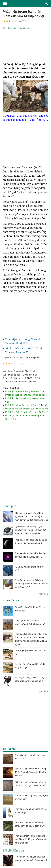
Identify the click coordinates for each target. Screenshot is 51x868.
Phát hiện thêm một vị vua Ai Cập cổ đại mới (26, 405)
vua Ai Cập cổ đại (11, 375)
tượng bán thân (29, 375)
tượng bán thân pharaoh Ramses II (20, 381)
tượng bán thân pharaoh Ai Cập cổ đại (21, 378)
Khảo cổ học (23, 28)
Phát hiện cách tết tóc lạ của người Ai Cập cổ (27, 412)
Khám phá (11, 28)
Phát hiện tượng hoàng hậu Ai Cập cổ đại (25, 395)
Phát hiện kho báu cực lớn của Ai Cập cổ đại (26, 408)
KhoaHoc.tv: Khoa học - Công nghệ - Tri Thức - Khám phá (25, 3)
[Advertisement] (25, 46)
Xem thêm (43, 594)
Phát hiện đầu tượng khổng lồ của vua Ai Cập (25, 400)
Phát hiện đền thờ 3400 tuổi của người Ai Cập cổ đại (25, 417)
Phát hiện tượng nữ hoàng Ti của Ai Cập (25, 391)
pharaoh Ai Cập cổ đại (24, 371)
